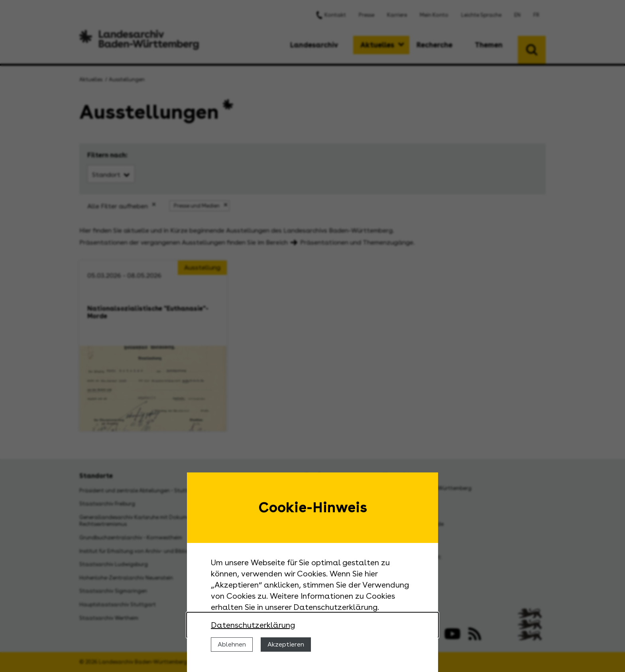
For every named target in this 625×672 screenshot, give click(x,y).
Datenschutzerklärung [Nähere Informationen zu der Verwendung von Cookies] (253, 625)
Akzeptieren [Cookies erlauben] (286, 644)
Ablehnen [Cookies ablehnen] (232, 644)
